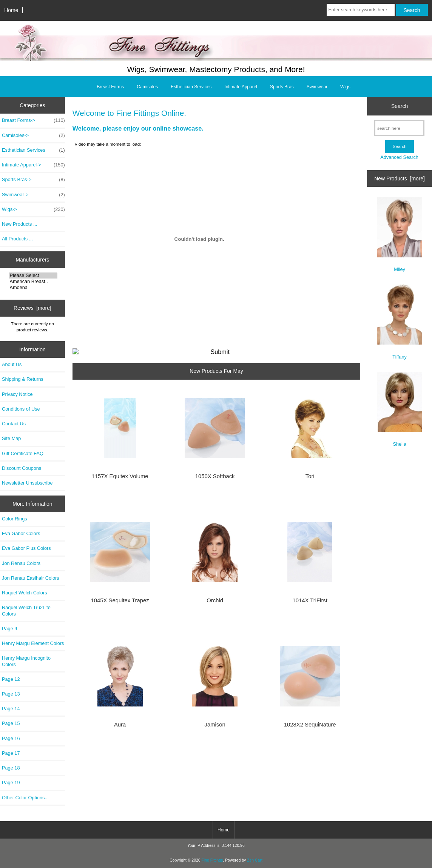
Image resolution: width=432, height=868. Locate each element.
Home (11, 10)
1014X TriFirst (310, 600)
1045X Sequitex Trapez (120, 600)
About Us (12, 364)
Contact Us (14, 424)
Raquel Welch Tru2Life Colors (26, 610)
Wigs (345, 87)
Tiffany (400, 322)
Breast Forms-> (33, 120)
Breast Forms (110, 87)
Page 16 (11, 738)
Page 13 (11, 694)
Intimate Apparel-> (33, 165)
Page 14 (11, 709)
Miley (400, 235)
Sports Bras (282, 87)
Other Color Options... (25, 798)
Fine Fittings (212, 860)
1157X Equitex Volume (120, 476)
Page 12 (11, 679)
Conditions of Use (21, 409)
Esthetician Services (191, 87)
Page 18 (11, 768)
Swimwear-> (33, 195)
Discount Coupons (22, 468)
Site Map (11, 438)
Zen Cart (255, 860)
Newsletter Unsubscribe (27, 483)
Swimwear (317, 87)
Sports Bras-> (33, 180)
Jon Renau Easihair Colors (31, 578)
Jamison (215, 725)
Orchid (215, 600)
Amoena (33, 288)
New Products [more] (400, 179)
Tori (310, 476)
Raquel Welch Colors (25, 593)
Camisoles (147, 87)
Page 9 (9, 629)
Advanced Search (399, 157)
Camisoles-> (33, 135)
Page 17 (11, 753)
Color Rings (15, 519)
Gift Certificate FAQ (23, 453)
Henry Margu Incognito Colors (26, 661)
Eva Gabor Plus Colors (26, 548)
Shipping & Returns (23, 379)
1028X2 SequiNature (310, 725)
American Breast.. (33, 282)
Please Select (33, 275)
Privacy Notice (17, 394)
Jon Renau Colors (21, 563)
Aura (120, 725)
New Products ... (20, 224)
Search (400, 106)
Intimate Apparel (241, 87)
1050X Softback (215, 476)
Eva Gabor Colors (21, 533)
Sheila (400, 409)
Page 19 (11, 783)
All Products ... (17, 239)
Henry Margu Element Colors (33, 643)
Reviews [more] (32, 308)
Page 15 (11, 723)
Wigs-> (33, 209)
